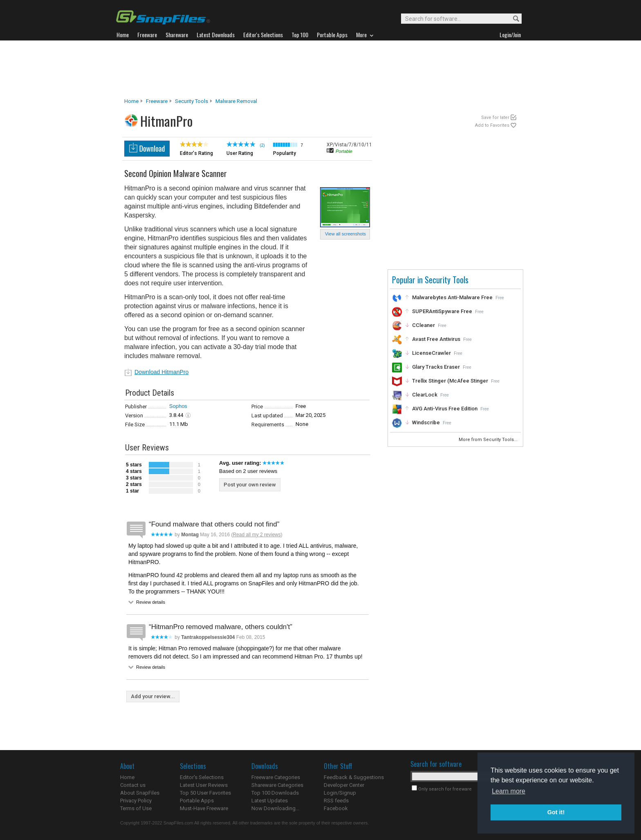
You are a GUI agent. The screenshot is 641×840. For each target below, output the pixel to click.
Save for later (495, 118)
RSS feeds (336, 801)
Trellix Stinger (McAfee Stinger (450, 381)
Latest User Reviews (204, 785)
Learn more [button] (509, 791)
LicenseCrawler (431, 353)
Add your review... (153, 696)
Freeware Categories (276, 777)
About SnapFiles (140, 793)
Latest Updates (270, 801)
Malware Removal (236, 101)
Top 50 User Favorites (205, 793)
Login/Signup (340, 793)
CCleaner (424, 325)
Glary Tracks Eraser (436, 367)
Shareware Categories (277, 785)
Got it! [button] (556, 812)
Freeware (157, 101)
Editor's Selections (202, 777)
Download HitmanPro (161, 372)
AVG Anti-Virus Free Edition (445, 409)
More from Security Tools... (489, 440)
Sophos (178, 406)
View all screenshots (345, 234)
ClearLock (425, 395)
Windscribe (426, 422)
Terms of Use (136, 808)
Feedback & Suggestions (354, 777)
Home (131, 101)
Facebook (336, 808)
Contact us (133, 785)
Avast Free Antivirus (436, 339)
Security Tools (192, 101)
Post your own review (250, 485)
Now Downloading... (275, 808)
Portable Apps (197, 801)
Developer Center (344, 785)
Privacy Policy (136, 801)
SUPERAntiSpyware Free (442, 311)
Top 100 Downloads (275, 793)
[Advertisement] (320, 69)
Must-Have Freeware (204, 808)
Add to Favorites (492, 125)
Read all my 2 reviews (257, 535)
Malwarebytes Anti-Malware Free (452, 297)
